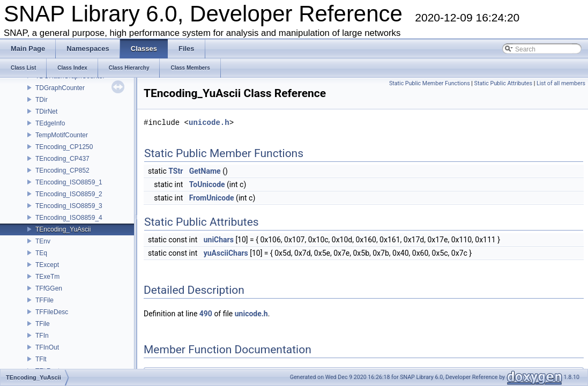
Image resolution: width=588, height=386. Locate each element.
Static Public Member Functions (430, 83)
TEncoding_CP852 (62, 170)
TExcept (47, 265)
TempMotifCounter (62, 135)
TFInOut (47, 347)
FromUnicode (212, 198)
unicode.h (209, 123)
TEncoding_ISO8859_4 (69, 218)
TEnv (43, 241)
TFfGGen (49, 288)
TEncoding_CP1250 (64, 147)
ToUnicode (207, 184)
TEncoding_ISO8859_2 (69, 194)
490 (206, 314)
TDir (42, 100)
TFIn (42, 336)
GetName (205, 171)
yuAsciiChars (226, 253)
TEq (41, 253)
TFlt (41, 359)
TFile (43, 324)
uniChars (219, 240)
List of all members (561, 83)
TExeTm (47, 277)
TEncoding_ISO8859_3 (69, 206)
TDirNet (46, 112)
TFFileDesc (52, 312)
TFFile (44, 300)
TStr (176, 171)
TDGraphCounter (60, 88)
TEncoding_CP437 (62, 159)
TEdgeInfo (50, 123)
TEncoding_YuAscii (63, 229)
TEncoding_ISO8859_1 (69, 182)
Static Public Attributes (503, 83)
